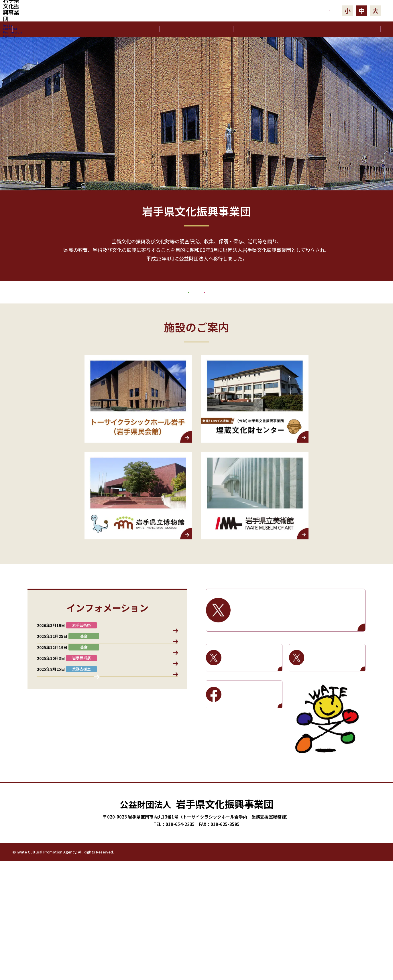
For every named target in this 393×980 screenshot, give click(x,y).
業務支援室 (78, 682)
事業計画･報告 (270, 29)
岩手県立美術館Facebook (252, 750)
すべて (50, 682)
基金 (138, 682)
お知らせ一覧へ (108, 854)
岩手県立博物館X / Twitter (252, 713)
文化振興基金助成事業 (120, 335)
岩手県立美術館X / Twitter (335, 713)
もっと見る (197, 282)
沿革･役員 (196, 29)
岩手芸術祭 (285, 335)
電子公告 (344, 29)
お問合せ (300, 11)
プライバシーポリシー (325, 970)
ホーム (49, 29)
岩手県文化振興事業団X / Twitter (298, 666)
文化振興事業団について (123, 29)
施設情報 (162, 682)
